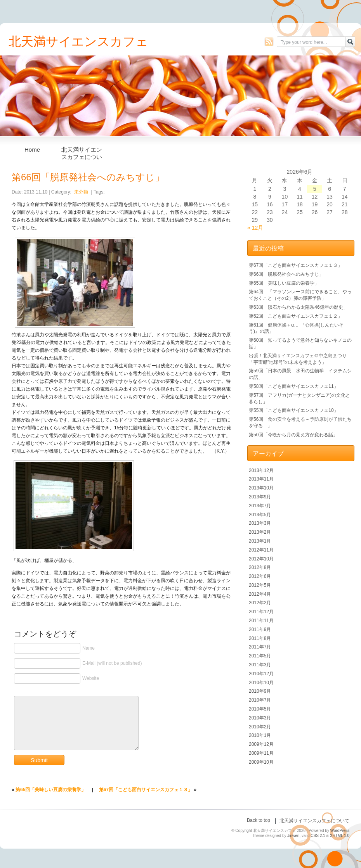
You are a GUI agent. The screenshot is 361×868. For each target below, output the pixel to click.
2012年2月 (260, 603)
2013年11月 (261, 479)
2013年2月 (260, 532)
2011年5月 (260, 656)
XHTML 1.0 (340, 836)
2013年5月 (260, 515)
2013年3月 (260, 523)
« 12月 (255, 228)
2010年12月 (261, 674)
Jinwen (293, 836)
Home (32, 150)
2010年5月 (260, 709)
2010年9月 (260, 691)
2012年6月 (260, 576)
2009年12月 (261, 744)
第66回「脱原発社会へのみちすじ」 (286, 274)
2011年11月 (261, 621)
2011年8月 (260, 638)
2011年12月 (261, 612)
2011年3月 (260, 665)
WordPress (340, 831)
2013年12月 (261, 470)
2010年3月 (260, 718)
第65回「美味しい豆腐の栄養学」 (51, 790)
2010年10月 (261, 683)
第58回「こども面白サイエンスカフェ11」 (294, 386)
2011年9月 (260, 629)
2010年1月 (260, 735)
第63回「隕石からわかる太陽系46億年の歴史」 (298, 307)
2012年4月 (260, 594)
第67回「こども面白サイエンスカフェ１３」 (146, 790)
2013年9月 (260, 497)
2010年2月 (260, 727)
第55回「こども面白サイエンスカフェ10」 (294, 410)
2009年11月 (261, 753)
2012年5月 (260, 585)
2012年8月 (260, 567)
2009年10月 (261, 762)
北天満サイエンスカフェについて (82, 151)
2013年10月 (261, 488)
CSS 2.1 (318, 836)
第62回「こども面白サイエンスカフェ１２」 (296, 316)
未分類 (81, 192)
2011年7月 (260, 647)
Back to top (259, 820)
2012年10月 (261, 559)
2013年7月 (260, 506)
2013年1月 (260, 541)
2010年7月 (260, 700)
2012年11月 (261, 550)
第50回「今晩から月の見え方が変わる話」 (293, 435)
